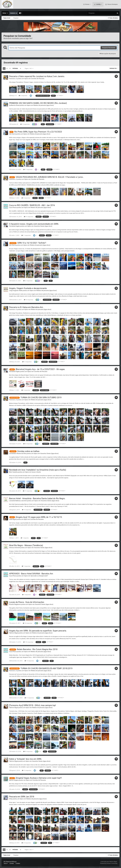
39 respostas (28, 751)
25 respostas (28, 444)
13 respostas (25, 124)
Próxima (15, 68)
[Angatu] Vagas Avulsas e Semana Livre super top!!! (39, 778)
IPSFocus (14, 862)
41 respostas (29, 217)
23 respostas (26, 843)
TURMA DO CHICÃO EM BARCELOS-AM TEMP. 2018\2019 (46, 668)
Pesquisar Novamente (109, 48)
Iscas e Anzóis (36, 472)
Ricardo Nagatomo (15, 604)
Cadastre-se (14, 13)
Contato (12, 863)
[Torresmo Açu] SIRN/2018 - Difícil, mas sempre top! (33, 705)
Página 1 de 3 (29, 68)
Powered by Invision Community (109, 863)
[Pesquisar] (94, 13)
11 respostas (26, 235)
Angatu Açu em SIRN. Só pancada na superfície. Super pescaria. (38, 631)
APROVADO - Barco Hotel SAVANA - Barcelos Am (31, 574)
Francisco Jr (13, 79)
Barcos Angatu (14, 780)
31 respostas (29, 698)
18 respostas (27, 623)
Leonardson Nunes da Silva (18, 453)
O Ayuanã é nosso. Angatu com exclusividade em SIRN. (34, 224)
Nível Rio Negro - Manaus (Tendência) (26, 545)
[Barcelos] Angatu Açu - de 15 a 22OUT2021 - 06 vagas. (40, 369)
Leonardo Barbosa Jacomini (18, 501)
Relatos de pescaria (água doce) (44, 105)
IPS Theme (7, 862)
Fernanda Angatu (14, 226)
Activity (98, 5)
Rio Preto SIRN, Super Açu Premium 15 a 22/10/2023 (38, 132)
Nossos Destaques (112, 5)
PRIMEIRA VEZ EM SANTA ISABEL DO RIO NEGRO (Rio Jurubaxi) (38, 103)
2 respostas (23, 96)
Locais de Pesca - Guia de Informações (27, 602)
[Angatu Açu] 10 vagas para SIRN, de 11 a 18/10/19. (39, 517)
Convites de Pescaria (38, 79)
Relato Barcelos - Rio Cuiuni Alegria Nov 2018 (37, 649)
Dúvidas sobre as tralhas (28, 451)
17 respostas (28, 169)
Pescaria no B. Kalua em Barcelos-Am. (26, 307)
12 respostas (27, 362)
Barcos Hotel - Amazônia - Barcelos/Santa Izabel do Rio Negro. (37, 498)
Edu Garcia (13, 134)
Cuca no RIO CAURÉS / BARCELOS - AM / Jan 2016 (32, 205)
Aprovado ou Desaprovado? (39, 576)
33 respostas (29, 300)
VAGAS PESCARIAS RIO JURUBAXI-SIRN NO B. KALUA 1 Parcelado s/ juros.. (50, 177)
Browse (87, 5)
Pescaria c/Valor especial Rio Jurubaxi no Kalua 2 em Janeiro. (37, 76)
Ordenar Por (113, 68)
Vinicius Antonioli (15, 548)
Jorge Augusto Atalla (16, 290)
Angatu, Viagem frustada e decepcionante (28, 288)
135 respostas (28, 642)
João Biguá (13, 519)
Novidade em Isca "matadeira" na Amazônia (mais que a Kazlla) (38, 470)
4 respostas (26, 198)
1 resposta (25, 538)
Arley (11, 799)
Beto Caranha (13, 472)
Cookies (18, 863)
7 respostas (26, 566)
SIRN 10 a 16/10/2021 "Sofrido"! (32, 243)
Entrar (5, 13)
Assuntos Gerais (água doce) (43, 226)
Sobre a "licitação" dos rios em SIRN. (25, 759)
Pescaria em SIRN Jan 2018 (22, 797)
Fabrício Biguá (14, 633)
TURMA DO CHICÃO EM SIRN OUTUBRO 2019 (41, 397)
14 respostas (27, 510)
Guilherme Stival (14, 105)
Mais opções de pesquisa (108, 54)
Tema (6, 863)
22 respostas (28, 281)
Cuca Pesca (13, 207)
